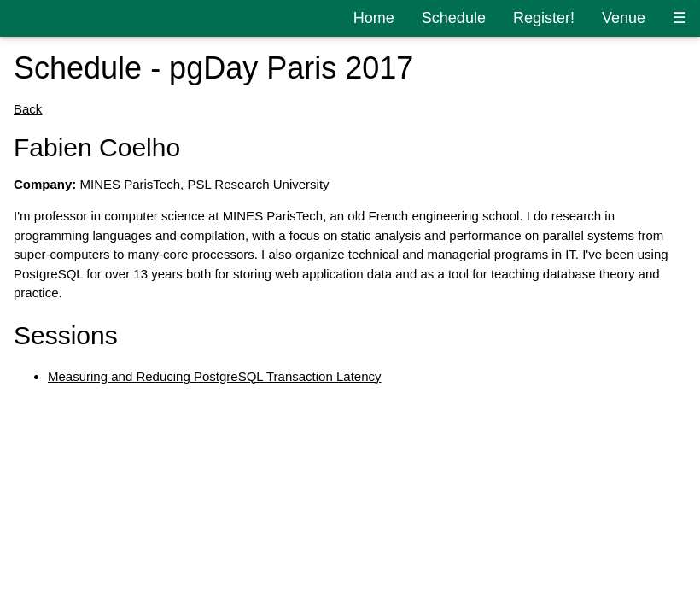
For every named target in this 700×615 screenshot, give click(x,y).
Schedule (454, 18)
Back (28, 109)
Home (374, 18)
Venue (624, 18)
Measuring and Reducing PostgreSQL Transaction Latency (215, 376)
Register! (544, 18)
